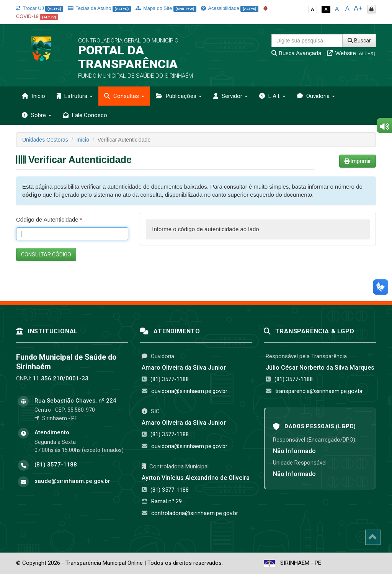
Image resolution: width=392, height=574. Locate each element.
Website (351, 53)
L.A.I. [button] (272, 96)
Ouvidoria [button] (316, 96)
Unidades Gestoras (45, 140)
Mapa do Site (166, 8)
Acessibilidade (230, 8)
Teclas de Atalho (99, 8)
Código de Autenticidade (49, 219)
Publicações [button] (179, 96)
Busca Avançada (296, 53)
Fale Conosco (85, 115)
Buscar (359, 41)
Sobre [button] (37, 115)
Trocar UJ (40, 8)
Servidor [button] (230, 96)
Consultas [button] (124, 96)
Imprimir (358, 161)
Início (33, 96)
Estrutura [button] (75, 96)
